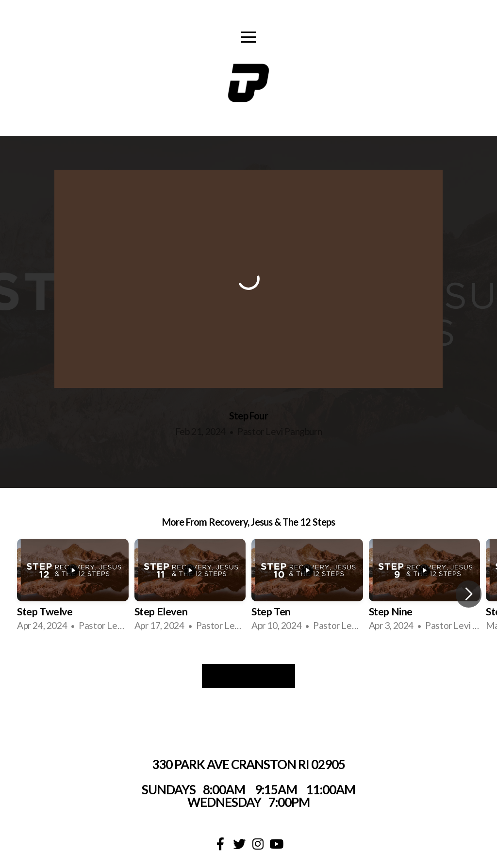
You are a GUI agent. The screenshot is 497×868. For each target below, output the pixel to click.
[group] (73, 586)
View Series (248, 676)
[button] (469, 594)
